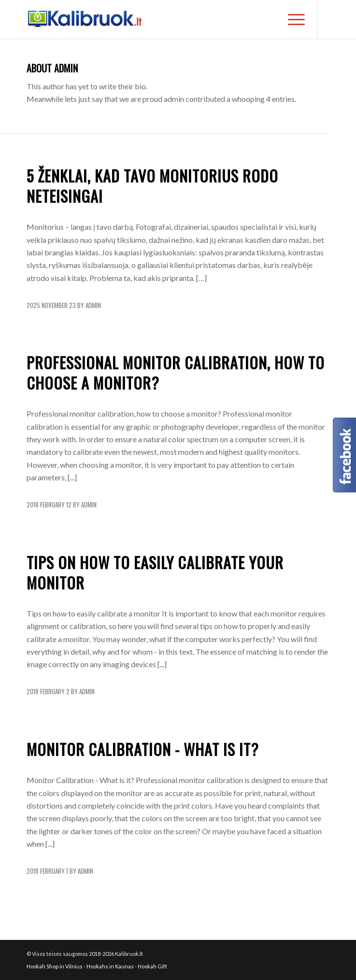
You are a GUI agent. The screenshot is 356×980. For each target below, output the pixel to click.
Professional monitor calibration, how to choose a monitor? (176, 372)
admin (93, 305)
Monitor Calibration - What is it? (143, 749)
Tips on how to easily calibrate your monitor (155, 572)
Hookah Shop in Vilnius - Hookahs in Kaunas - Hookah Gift (97, 966)
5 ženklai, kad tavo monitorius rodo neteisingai (152, 186)
